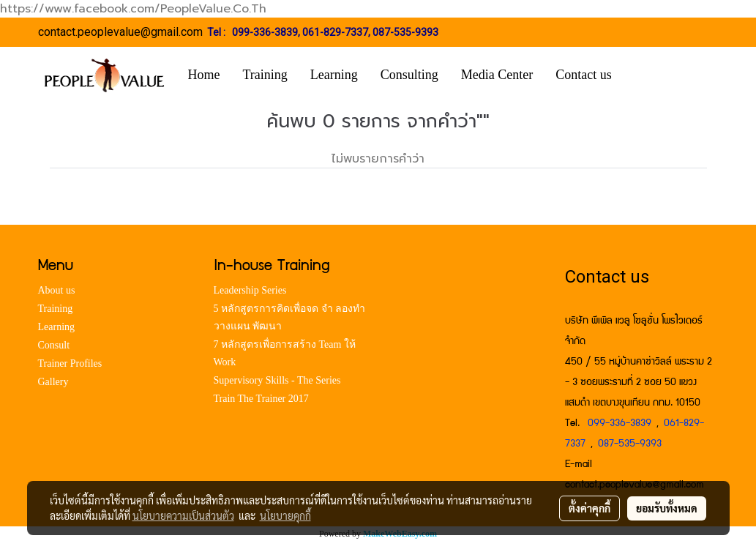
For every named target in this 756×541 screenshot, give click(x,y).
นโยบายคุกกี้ (285, 515)
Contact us (584, 75)
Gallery (53, 382)
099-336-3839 (265, 32)
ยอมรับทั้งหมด (667, 508)
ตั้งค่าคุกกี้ (590, 508)
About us (57, 290)
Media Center (497, 75)
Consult (54, 345)
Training (265, 75)
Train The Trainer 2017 (261, 399)
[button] (645, 75)
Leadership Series (250, 290)
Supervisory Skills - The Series (277, 380)
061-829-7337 (335, 32)
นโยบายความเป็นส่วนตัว (183, 515)
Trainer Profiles (70, 363)
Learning (334, 75)
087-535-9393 (405, 32)
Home (204, 75)
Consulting (409, 75)
